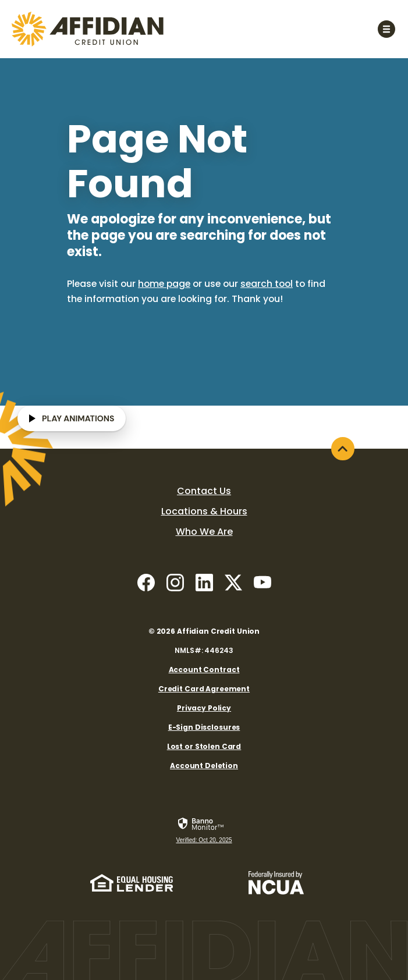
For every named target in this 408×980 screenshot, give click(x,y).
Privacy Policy (204, 708)
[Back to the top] (343, 449)
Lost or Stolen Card (204, 746)
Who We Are (204, 532)
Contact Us (204, 491)
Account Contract (204, 670)
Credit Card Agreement (204, 689)
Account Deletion (204, 766)
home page (164, 284)
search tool (267, 284)
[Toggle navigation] (386, 29)
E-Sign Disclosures (204, 727)
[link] (204, 831)
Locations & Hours (204, 511)
